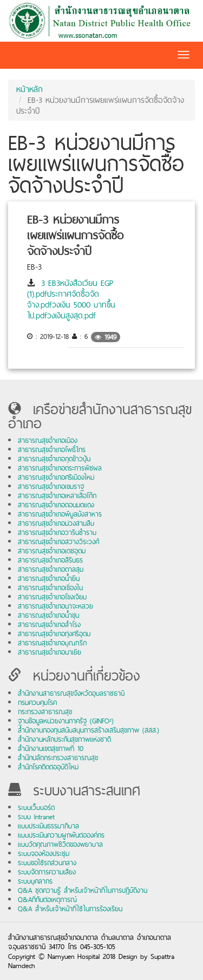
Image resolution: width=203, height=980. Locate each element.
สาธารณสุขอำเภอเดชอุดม (52, 551)
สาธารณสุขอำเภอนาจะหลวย (55, 606)
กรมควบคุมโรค (37, 703)
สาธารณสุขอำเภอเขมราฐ (51, 486)
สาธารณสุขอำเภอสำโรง (49, 625)
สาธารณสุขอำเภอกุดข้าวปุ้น (54, 459)
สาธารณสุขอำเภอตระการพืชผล (60, 468)
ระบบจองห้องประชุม (44, 854)
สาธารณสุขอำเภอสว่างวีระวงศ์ (58, 542)
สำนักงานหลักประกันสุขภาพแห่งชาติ (64, 739)
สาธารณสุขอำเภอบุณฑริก (52, 643)
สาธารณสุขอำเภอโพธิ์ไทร (52, 450)
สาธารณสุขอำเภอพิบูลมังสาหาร (60, 514)
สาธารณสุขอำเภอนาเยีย (50, 652)
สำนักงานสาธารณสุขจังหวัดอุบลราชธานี (71, 693)
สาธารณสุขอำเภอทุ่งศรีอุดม (54, 634)
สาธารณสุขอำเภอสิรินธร (50, 560)
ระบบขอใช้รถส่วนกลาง (47, 863)
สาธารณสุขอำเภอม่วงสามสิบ (56, 523)
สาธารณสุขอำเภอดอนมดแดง (56, 505)
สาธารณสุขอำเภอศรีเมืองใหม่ (56, 477)
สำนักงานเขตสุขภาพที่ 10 (51, 749)
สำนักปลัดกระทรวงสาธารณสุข (58, 758)
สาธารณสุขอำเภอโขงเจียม (52, 597)
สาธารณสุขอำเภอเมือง (48, 440)
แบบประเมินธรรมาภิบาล (48, 826)
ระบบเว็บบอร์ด (36, 808)
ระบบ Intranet (36, 817)
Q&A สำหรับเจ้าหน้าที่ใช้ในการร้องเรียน (70, 909)
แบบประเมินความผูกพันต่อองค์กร (61, 835)
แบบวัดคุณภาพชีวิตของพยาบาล (60, 844)
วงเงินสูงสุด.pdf (71, 315)
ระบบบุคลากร (35, 881)
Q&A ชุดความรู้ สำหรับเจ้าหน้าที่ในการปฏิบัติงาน (83, 890)
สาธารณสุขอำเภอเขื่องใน (50, 588)
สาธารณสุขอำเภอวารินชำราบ (57, 533)
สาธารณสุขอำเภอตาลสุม (51, 569)
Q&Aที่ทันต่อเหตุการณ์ (47, 900)
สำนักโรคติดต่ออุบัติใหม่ (48, 767)
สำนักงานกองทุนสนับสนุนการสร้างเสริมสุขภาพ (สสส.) (89, 730)
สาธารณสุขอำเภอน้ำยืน (49, 579)
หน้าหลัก (30, 89)
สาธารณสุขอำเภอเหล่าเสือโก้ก (57, 496)
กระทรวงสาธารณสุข (45, 712)
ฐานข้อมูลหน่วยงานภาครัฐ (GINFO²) (66, 721)
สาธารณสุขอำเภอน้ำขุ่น (48, 615)
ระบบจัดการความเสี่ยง (47, 872)
